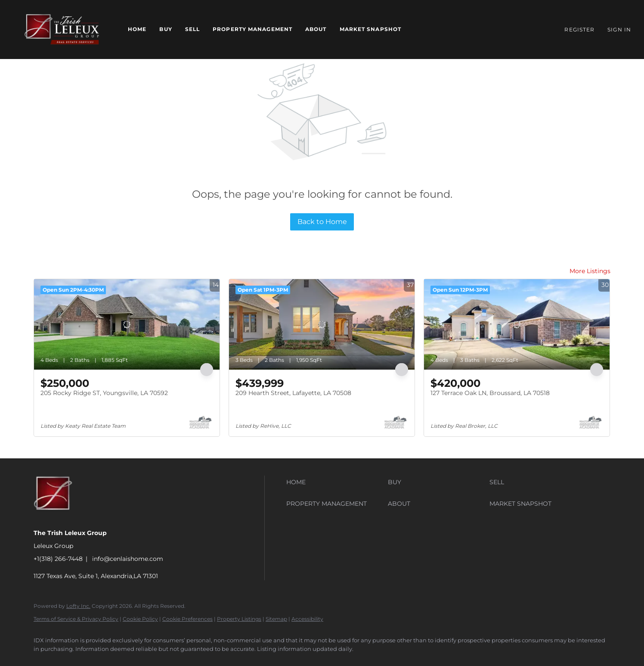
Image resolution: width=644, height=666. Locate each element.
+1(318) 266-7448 (58, 559)
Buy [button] (166, 29)
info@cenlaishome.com (128, 559)
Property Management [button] (252, 29)
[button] (62, 30)
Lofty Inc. (78, 606)
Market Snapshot (371, 29)
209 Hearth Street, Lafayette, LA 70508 (293, 393)
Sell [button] (192, 29)
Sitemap (276, 619)
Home (137, 29)
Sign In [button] (619, 30)
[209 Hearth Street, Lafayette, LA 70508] (322, 324)
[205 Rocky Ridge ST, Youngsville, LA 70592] (127, 324)
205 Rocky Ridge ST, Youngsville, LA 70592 (104, 393)
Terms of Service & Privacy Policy (76, 619)
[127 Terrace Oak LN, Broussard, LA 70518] (517, 324)
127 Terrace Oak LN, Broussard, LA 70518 (490, 393)
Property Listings (239, 619)
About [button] (316, 29)
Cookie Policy (140, 619)
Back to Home (322, 222)
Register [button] (579, 30)
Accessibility (307, 619)
